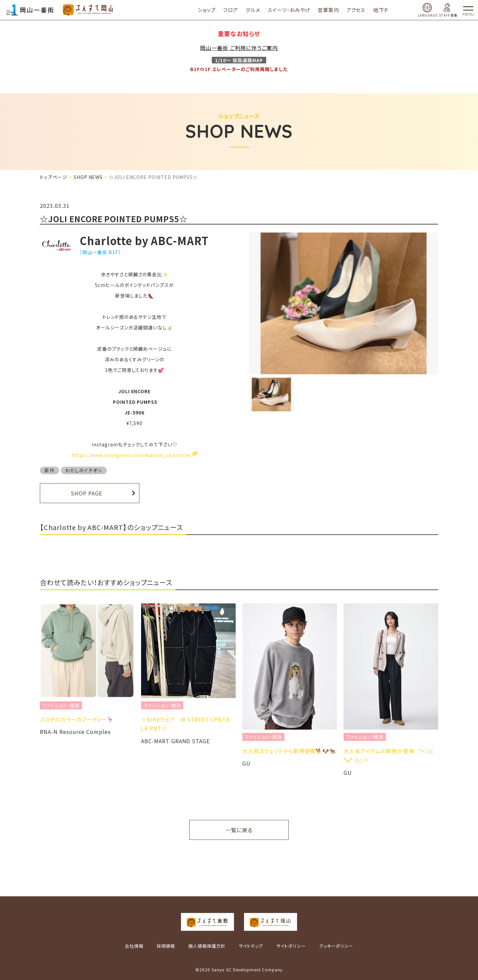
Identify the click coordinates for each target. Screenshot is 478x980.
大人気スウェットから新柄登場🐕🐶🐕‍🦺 (289, 751)
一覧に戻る (239, 830)
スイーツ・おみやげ (296, 10)
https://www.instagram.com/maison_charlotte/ (132, 455)
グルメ (260, 10)
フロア (238, 10)
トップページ (54, 177)
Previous (43, 698)
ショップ (214, 10)
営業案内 (336, 10)
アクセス (363, 10)
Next (435, 698)
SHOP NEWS (88, 177)
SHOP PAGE (86, 493)
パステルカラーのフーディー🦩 (77, 719)
